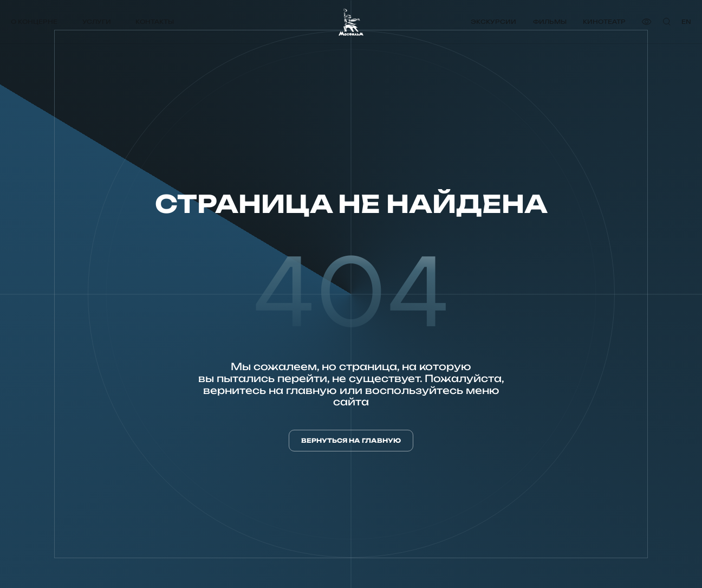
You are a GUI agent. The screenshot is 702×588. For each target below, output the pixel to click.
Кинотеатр (604, 22)
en (686, 22)
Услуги (97, 22)
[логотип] (351, 22)
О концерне (34, 22)
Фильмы (550, 22)
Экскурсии (493, 22)
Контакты (155, 22)
